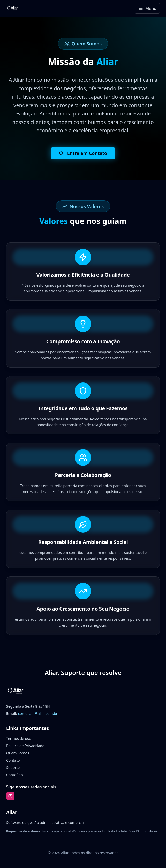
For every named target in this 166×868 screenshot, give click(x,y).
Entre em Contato (83, 153)
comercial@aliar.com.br (38, 713)
